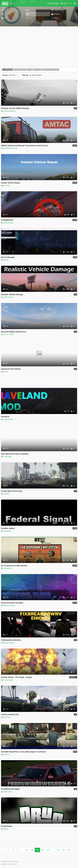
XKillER (6, 494)
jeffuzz (6, 829)
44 (69, 850)
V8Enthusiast (9, 297)
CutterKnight (8, 680)
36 (48, 850)
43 (64, 850)
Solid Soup (8, 792)
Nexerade (7, 717)
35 (43, 850)
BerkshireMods (9, 605)
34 (37, 850)
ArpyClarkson (9, 419)
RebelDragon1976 (10, 148)
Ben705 (6, 185)
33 (32, 850)
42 (58, 850)
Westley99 (7, 568)
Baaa (6, 372)
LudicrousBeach (10, 111)
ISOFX (6, 260)
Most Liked (32, 75)
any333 (6, 754)
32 (27, 850)
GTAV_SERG (9, 334)
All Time (10, 75)
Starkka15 (7, 531)
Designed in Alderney (10, 861)
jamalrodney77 (9, 643)
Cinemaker (8, 457)
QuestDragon (9, 223)
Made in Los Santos (9, 864)
